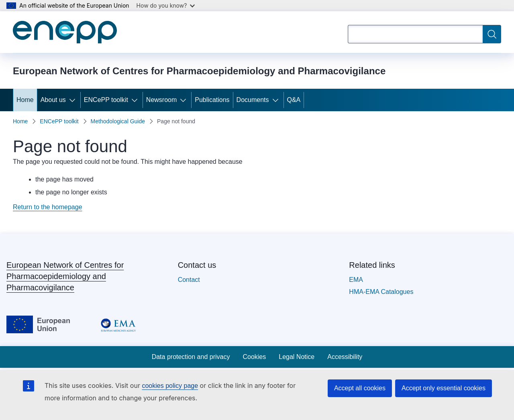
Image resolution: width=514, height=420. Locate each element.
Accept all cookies (360, 388)
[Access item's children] (74, 100)
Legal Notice (297, 357)
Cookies (254, 357)
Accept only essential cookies (444, 388)
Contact (189, 280)
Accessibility (345, 357)
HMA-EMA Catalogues (381, 292)
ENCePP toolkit (106, 100)
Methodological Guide (118, 121)
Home (25, 100)
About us (53, 100)
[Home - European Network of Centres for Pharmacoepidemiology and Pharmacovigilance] (65, 32)
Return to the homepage (48, 207)
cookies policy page (170, 386)
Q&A (294, 100)
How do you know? (166, 5)
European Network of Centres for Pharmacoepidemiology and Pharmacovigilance (65, 276)
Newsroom (161, 100)
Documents (253, 100)
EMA (356, 280)
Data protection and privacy (191, 357)
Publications (212, 100)
